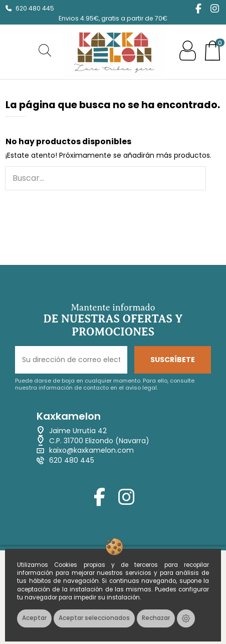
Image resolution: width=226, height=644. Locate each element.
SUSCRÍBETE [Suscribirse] (173, 360)
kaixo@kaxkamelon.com (91, 450)
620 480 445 (35, 8)
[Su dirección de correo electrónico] (71, 360)
